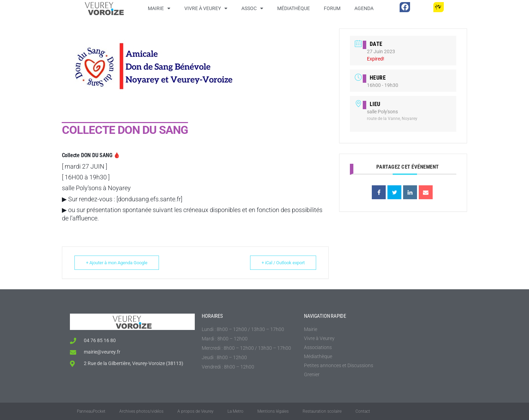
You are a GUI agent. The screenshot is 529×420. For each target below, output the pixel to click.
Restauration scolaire (322, 411)
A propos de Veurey (195, 411)
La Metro (235, 411)
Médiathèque (294, 8)
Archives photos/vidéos (141, 411)
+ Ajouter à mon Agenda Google (117, 263)
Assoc (252, 8)
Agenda (364, 8)
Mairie (159, 8)
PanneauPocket (91, 411)
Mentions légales (273, 411)
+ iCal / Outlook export (282, 263)
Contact (363, 411)
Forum (332, 8)
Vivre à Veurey (206, 8)
